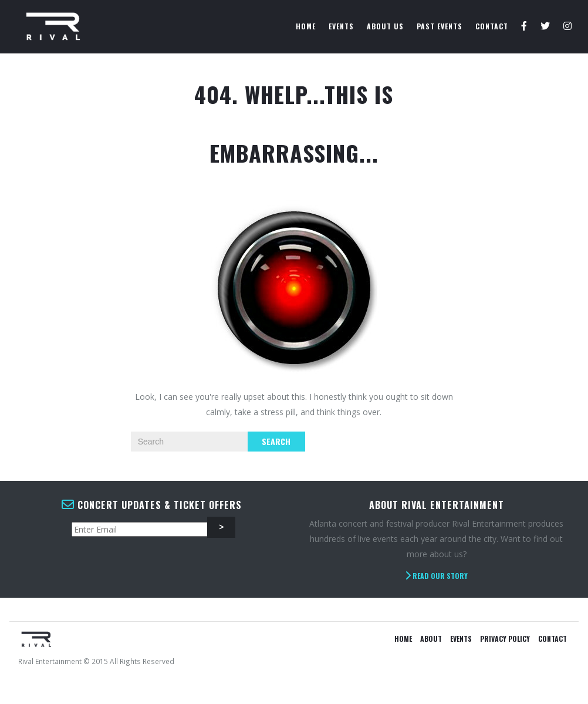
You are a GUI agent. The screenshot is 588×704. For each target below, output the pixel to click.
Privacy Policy (505, 639)
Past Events (440, 26)
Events (341, 26)
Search (276, 441)
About (431, 639)
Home (306, 26)
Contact (492, 26)
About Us (385, 26)
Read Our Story (436, 576)
